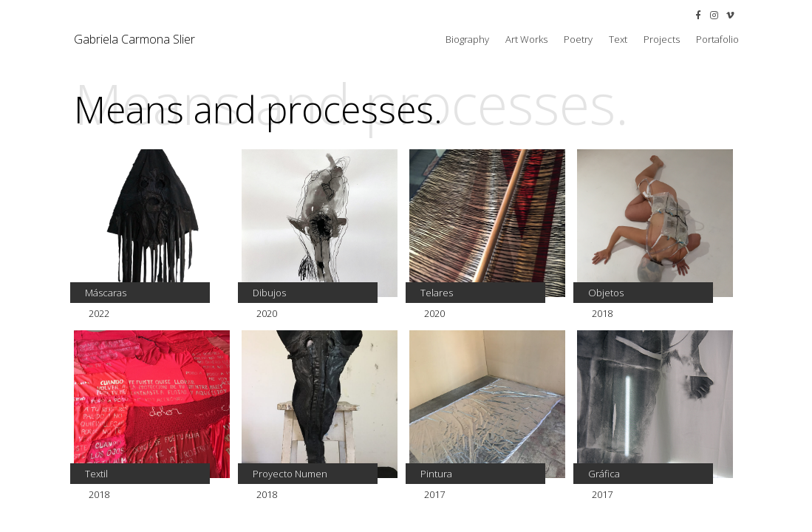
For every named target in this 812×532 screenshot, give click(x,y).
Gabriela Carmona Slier (134, 39)
